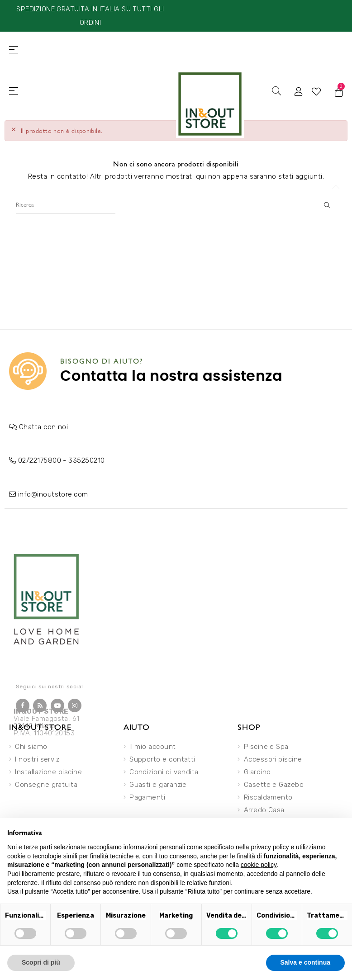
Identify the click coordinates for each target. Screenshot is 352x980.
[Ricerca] (66, 204)
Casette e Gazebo (274, 785)
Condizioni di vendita (164, 772)
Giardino (257, 772)
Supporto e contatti (162, 759)
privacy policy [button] (270, 847)
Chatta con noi (43, 427)
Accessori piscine (273, 759)
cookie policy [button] (259, 865)
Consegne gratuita (46, 785)
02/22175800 (40, 460)
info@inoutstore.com (53, 494)
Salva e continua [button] (305, 962)
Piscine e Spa (266, 747)
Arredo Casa (264, 810)
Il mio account (152, 747)
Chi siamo (31, 747)
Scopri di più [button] (41, 962)
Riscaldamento (268, 797)
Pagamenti (147, 797)
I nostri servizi (38, 759)
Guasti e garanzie (158, 785)
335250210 (86, 460)
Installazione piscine (48, 772)
